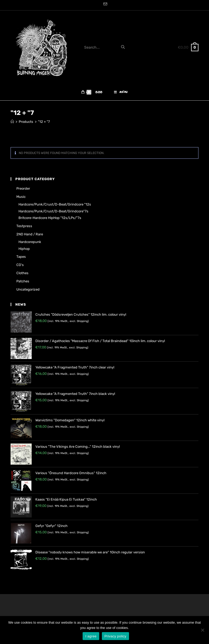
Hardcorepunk (30, 242)
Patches (23, 281)
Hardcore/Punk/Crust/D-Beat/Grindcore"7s (53, 211)
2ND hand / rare (30, 234)
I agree (91, 636)
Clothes (22, 273)
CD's (20, 265)
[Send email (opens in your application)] (104, 4)
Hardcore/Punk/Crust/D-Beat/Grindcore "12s (55, 204)
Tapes (21, 257)
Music (21, 197)
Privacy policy (115, 636)
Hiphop (24, 249)
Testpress (24, 226)
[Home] (12, 122)
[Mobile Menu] (121, 92)
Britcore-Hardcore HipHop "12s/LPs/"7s (50, 218)
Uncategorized (28, 289)
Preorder (23, 188)
